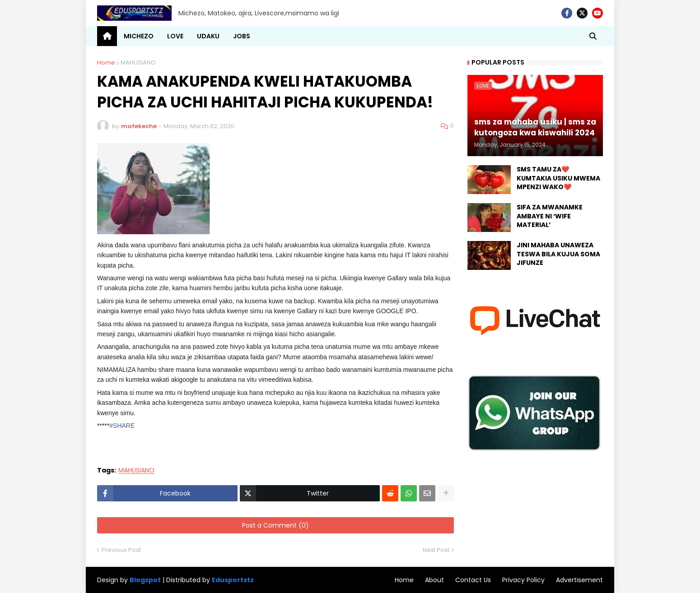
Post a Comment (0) (275, 525)
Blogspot (145, 580)
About (434, 580)
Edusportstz (233, 580)
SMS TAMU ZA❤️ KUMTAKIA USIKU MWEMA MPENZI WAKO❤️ (558, 178)
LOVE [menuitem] (175, 36)
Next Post (436, 550)
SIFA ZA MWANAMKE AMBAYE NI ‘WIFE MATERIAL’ (550, 216)
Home (106, 63)
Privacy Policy (523, 580)
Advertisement (579, 580)
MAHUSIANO (138, 63)
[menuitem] (107, 36)
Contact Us (473, 580)
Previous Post (121, 550)
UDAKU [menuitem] (208, 36)
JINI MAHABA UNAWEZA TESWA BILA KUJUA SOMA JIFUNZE (558, 254)
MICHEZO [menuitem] (139, 36)
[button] (593, 36)
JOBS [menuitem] (242, 36)
